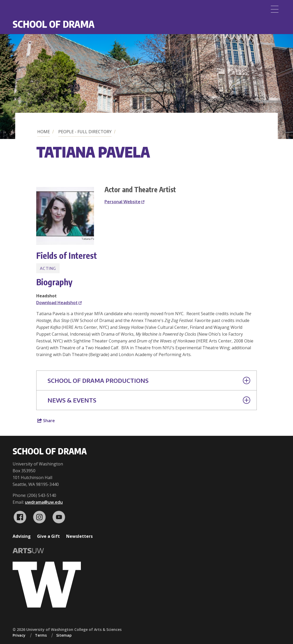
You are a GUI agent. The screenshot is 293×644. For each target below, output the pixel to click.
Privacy (19, 635)
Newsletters (79, 536)
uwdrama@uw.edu (44, 502)
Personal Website (124, 202)
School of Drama (54, 24)
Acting (48, 268)
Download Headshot (59, 303)
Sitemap (64, 635)
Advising (22, 536)
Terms (41, 635)
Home (44, 132)
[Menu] (275, 9)
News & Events (149, 400)
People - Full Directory (85, 132)
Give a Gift (48, 536)
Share (46, 421)
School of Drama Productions (149, 380)
